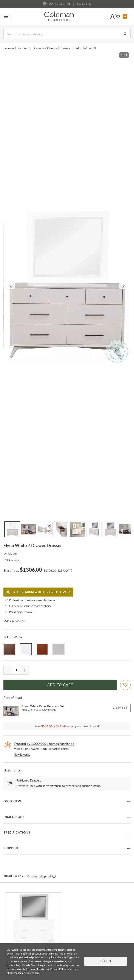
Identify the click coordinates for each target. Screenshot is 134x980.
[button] (112, 17)
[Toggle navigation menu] (6, 17)
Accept (106, 961)
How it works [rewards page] (22, 755)
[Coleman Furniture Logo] (59, 17)
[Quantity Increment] (25, 670)
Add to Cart (60, 685)
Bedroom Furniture (15, 48)
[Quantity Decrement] (8, 670)
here (37, 973)
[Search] (67, 34)
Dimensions (14, 817)
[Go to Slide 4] (61, 529)
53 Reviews (12, 560)
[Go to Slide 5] (78, 529)
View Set (120, 708)
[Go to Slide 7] (110, 529)
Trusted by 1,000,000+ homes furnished (44, 744)
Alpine (12, 553)
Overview (12, 801)
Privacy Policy (58, 969)
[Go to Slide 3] (45, 529)
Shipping (11, 848)
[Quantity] (16, 670)
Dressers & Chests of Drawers (51, 48)
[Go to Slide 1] (12, 529)
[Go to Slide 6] (94, 529)
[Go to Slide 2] (29, 529)
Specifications (17, 833)
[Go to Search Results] (125, 34)
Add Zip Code (15, 621)
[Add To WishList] (125, 685)
